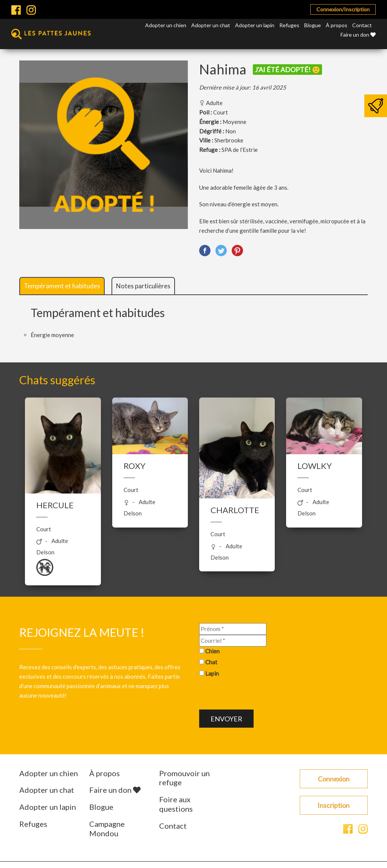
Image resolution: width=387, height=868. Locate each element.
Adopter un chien (166, 25)
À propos (337, 25)
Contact (362, 25)
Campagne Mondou (107, 829)
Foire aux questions (176, 804)
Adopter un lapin (255, 25)
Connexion (334, 779)
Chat (211, 662)
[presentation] (257, 695)
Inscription (334, 805)
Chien (212, 651)
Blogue (313, 25)
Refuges (289, 25)
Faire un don (358, 35)
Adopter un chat (211, 25)
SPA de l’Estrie (240, 150)
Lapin (212, 673)
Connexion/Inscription (343, 9)
